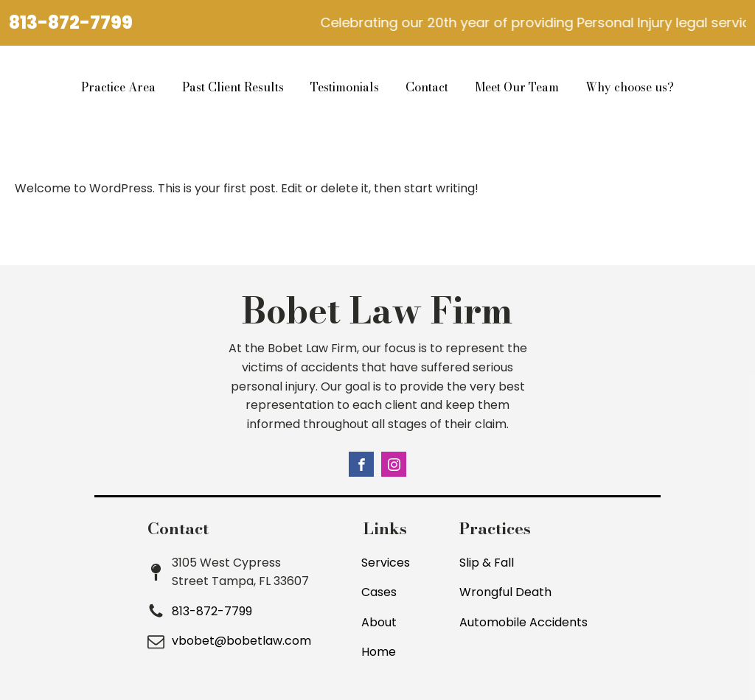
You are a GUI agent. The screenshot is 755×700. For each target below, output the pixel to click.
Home (379, 652)
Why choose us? (630, 87)
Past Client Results (233, 87)
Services (386, 563)
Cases (379, 592)
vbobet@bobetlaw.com (241, 641)
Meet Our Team (517, 87)
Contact (427, 87)
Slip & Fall (487, 563)
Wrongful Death (505, 592)
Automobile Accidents (523, 622)
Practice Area (118, 87)
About (379, 622)
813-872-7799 (71, 22)
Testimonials (345, 87)
